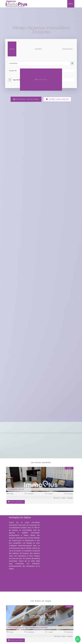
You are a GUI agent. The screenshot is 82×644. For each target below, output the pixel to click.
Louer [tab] (12, 49)
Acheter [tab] (39, 49)
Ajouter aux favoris (16, 502)
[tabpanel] (41, 71)
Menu (71, 4)
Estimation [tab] (68, 49)
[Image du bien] (40, 480)
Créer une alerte (57, 99)
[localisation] (39, 63)
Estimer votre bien (26, 99)
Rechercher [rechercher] (41, 80)
